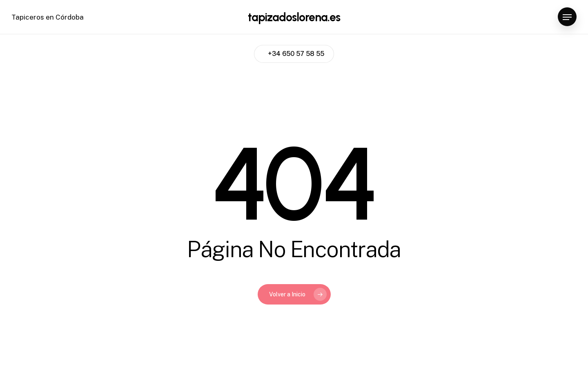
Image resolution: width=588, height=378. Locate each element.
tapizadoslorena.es (294, 17)
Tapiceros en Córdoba (48, 17)
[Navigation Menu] (567, 17)
